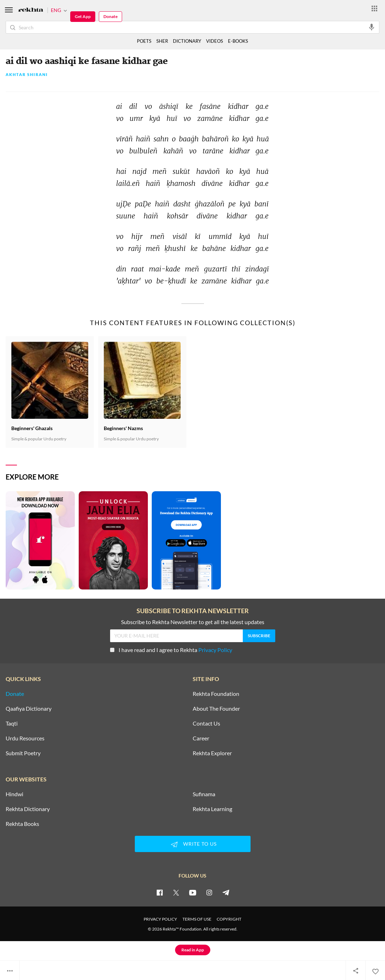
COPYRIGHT (229, 919)
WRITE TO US (193, 844)
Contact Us (206, 723)
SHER (162, 41)
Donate (110, 16)
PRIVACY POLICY (160, 919)
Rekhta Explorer (212, 753)
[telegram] (226, 892)
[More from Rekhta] (374, 8)
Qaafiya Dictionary (29, 709)
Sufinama (204, 794)
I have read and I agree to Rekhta (171, 650)
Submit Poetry (23, 753)
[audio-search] (372, 27)
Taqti (12, 723)
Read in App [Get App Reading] (193, 950)
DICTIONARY (187, 41)
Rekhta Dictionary (28, 809)
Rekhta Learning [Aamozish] (212, 809)
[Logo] (31, 10)
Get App (83, 16)
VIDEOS (215, 41)
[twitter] (176, 892)
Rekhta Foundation (216, 694)
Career (201, 738)
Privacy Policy (215, 650)
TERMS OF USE (197, 919)
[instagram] (209, 892)
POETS (144, 41)
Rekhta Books (22, 824)
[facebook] (160, 892)
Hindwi (14, 794)
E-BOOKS (238, 41)
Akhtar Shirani (27, 75)
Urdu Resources (25, 738)
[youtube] (193, 892)
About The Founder (216, 709)
